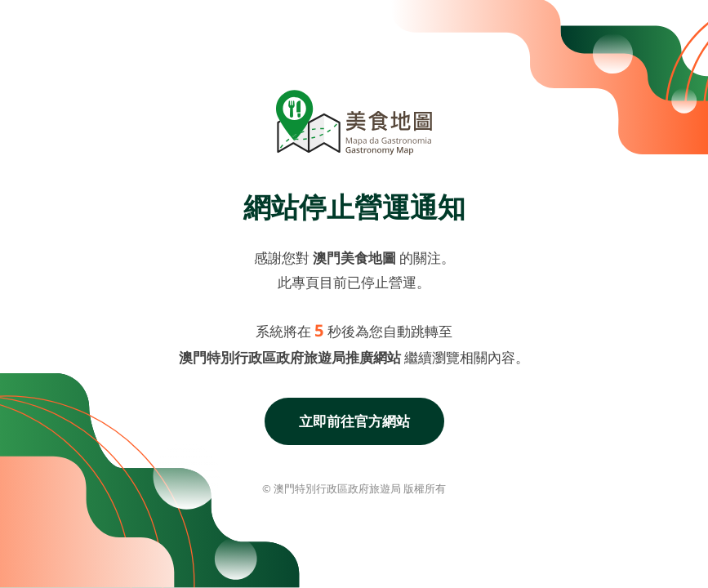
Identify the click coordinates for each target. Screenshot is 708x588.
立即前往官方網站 (354, 421)
